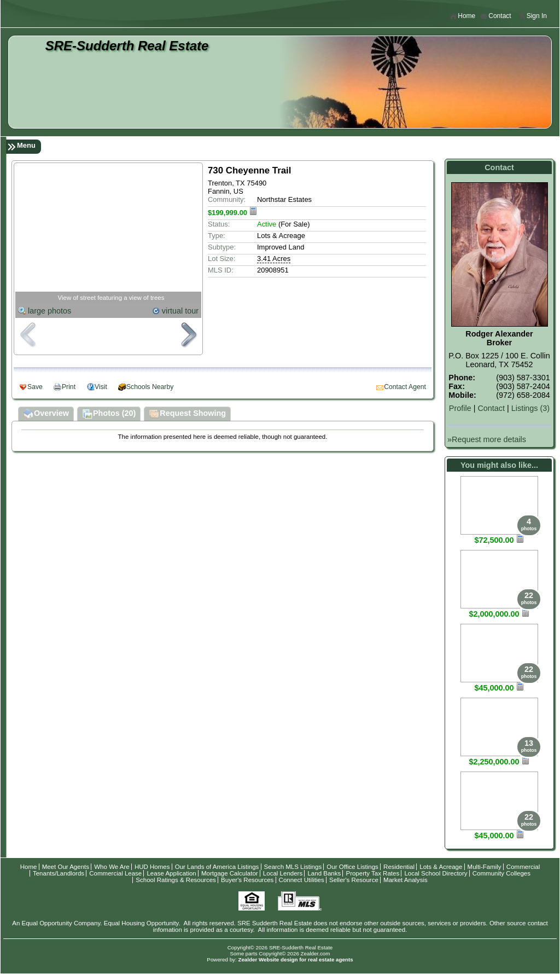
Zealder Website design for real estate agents (295, 959)
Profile (460, 408)
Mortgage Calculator (230, 873)
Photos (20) (109, 414)
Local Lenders (283, 873)
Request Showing (187, 414)
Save (35, 387)
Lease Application (171, 873)
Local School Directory (436, 873)
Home (462, 16)
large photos (49, 311)
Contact (495, 16)
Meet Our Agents (66, 867)
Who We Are (112, 867)
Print (69, 387)
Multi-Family (485, 867)
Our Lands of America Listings (217, 867)
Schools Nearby (150, 387)
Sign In (533, 16)
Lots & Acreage (441, 867)
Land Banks (324, 873)
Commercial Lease (115, 873)
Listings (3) (530, 408)
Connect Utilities (302, 880)
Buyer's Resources (247, 880)
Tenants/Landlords (59, 873)
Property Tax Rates (372, 873)
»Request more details (487, 439)
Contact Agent (405, 387)
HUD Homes (152, 867)
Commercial (523, 867)
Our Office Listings (352, 867)
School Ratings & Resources (176, 880)
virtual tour (180, 311)
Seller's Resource (354, 880)
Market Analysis (406, 880)
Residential (399, 867)
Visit (101, 387)
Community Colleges (501, 873)
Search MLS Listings (293, 867)
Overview (46, 414)
